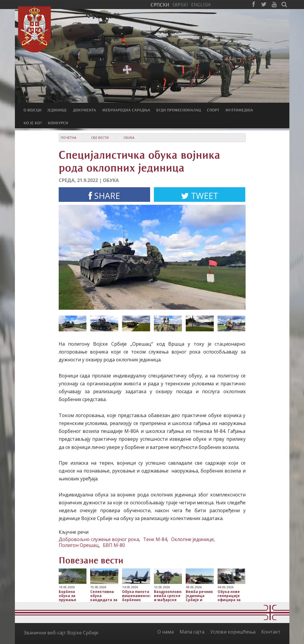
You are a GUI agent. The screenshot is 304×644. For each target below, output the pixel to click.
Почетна (68, 138)
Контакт (271, 632)
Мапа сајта (192, 632)
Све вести (100, 138)
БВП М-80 (114, 545)
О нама (166, 632)
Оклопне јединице (192, 539)
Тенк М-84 (155, 539)
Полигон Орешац (79, 545)
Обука (129, 138)
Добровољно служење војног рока (99, 539)
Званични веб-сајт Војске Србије (61, 633)
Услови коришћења (233, 632)
